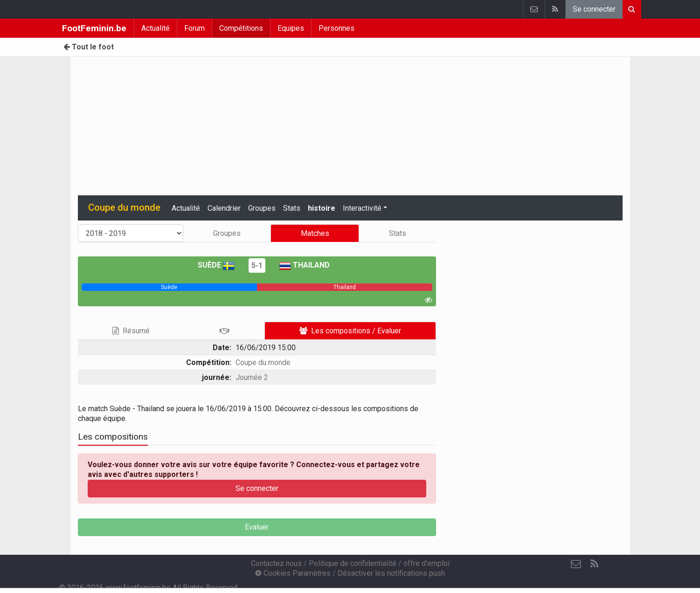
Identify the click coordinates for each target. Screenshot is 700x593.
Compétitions (241, 28)
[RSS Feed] (595, 564)
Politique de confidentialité (353, 563)
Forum (194, 28)
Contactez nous (276, 563)
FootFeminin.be (94, 28)
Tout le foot (89, 47)
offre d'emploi (426, 563)
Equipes (291, 28)
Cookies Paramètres (293, 573)
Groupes (262, 208)
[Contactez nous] (576, 564)
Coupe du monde (263, 362)
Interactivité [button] (362, 208)
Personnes (336, 28)
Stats (292, 208)
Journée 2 (252, 377)
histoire (322, 208)
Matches (315, 233)
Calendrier (224, 208)
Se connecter (594, 9)
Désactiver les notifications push (391, 573)
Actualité (156, 28)
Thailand (305, 265)
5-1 (257, 265)
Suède (216, 265)
